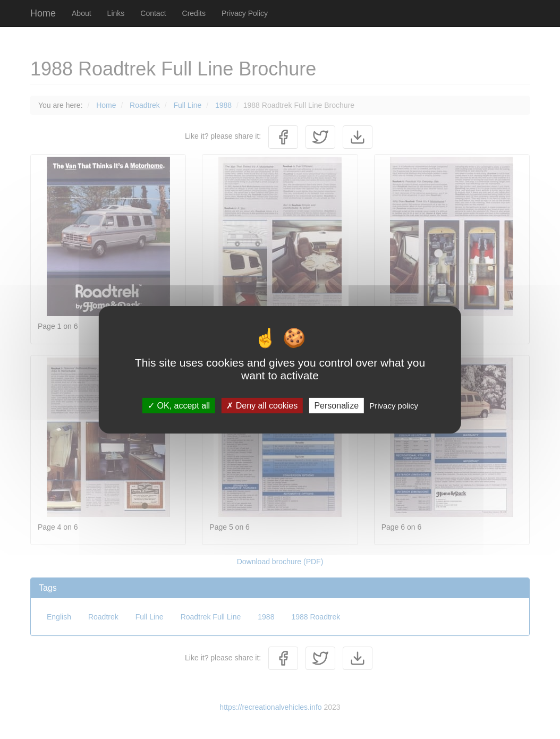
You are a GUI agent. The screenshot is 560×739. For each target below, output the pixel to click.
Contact (153, 13)
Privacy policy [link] (394, 405)
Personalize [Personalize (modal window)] (336, 405)
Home (43, 13)
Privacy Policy (245, 13)
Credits (194, 13)
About (82, 13)
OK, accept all (179, 405)
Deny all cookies (262, 405)
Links (116, 13)
